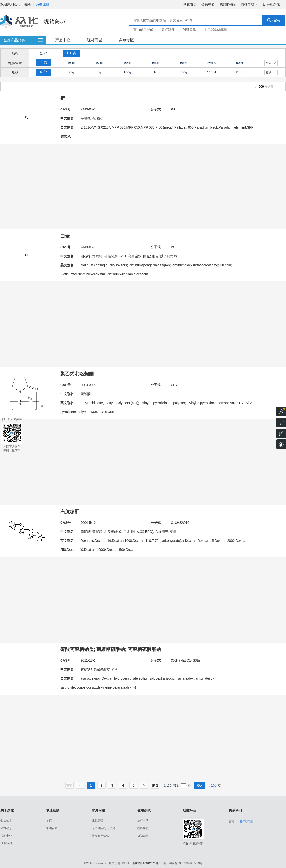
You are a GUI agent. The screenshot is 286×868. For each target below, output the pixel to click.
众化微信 (193, 844)
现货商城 (95, 40)
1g (155, 72)
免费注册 (43, 4)
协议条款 (143, 836)
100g (127, 72)
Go (199, 785)
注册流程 (97, 820)
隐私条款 (143, 828)
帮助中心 (6, 836)
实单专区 (126, 40)
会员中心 (208, 4)
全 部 (43, 53)
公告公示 (6, 820)
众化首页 (190, 4)
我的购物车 (228, 4)
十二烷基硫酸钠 (215, 29)
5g (99, 72)
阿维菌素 (189, 29)
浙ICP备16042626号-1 (147, 863)
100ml (211, 72)
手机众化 (271, 4)
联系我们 (6, 843)
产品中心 (63, 40)
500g (183, 72)
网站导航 (249, 4)
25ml (239, 72)
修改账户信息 (100, 836)
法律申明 (143, 820)
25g (71, 72)
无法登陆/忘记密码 (103, 828)
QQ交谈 (246, 821)
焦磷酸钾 (168, 29)
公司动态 (6, 828)
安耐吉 (71, 53)
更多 (271, 63)
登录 (28, 4)
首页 (49, 820)
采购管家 (52, 828)
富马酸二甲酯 (143, 29)
